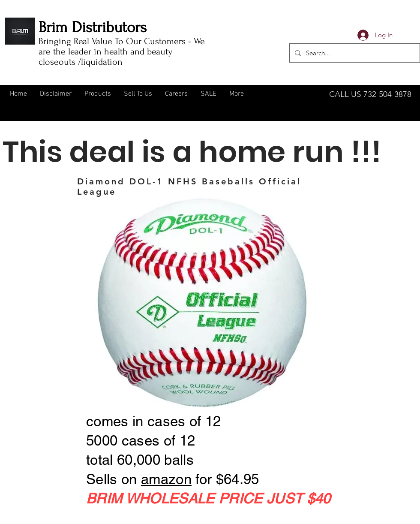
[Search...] (354, 53)
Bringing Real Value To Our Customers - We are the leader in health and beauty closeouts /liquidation (122, 51)
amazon (166, 479)
